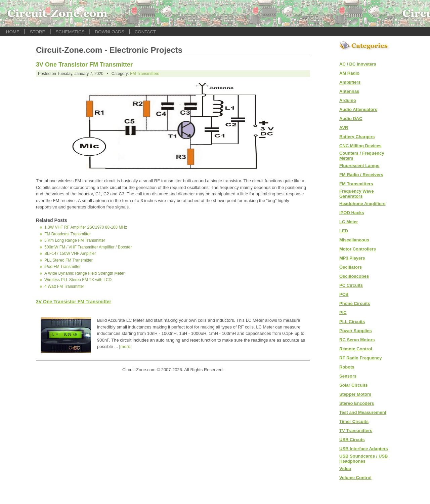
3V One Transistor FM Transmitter (84, 65)
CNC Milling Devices (360, 146)
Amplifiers (350, 82)
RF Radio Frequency (360, 358)
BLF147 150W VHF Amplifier (70, 254)
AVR (344, 128)
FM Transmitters (145, 74)
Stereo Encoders (357, 403)
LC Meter (349, 222)
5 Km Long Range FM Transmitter (75, 240)
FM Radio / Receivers (361, 175)
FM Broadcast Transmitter (68, 234)
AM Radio (349, 73)
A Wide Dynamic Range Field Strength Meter (84, 273)
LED (344, 231)
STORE (38, 32)
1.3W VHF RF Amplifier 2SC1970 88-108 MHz (86, 227)
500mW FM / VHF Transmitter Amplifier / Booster (88, 247)
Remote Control (356, 349)
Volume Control (355, 478)
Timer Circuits (354, 421)
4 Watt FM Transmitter (64, 286)
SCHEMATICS (70, 32)
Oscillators (351, 267)
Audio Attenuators (358, 109)
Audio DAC (351, 119)
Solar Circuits (354, 385)
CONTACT (145, 32)
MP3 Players (352, 258)
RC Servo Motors (357, 340)
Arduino (348, 100)
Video (345, 469)
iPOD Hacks (352, 213)
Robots (347, 367)
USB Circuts (352, 440)
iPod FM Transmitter (62, 267)
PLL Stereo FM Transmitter (69, 260)
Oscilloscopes (354, 276)
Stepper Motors (355, 394)
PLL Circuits (352, 322)
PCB (344, 294)
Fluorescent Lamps (359, 166)
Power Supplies (356, 331)
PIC (343, 313)
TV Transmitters (356, 431)
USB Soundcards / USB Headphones (363, 459)
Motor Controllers (358, 249)
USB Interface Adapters (364, 449)
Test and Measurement (363, 412)
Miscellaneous (354, 240)
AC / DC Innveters (358, 64)
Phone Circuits (355, 303)
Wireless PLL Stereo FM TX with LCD (78, 280)
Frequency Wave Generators (357, 194)
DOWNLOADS (109, 32)
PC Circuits (351, 285)
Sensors (348, 376)
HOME (13, 32)
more (125, 346)
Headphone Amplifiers (362, 204)
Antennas (349, 91)
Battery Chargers (357, 137)
